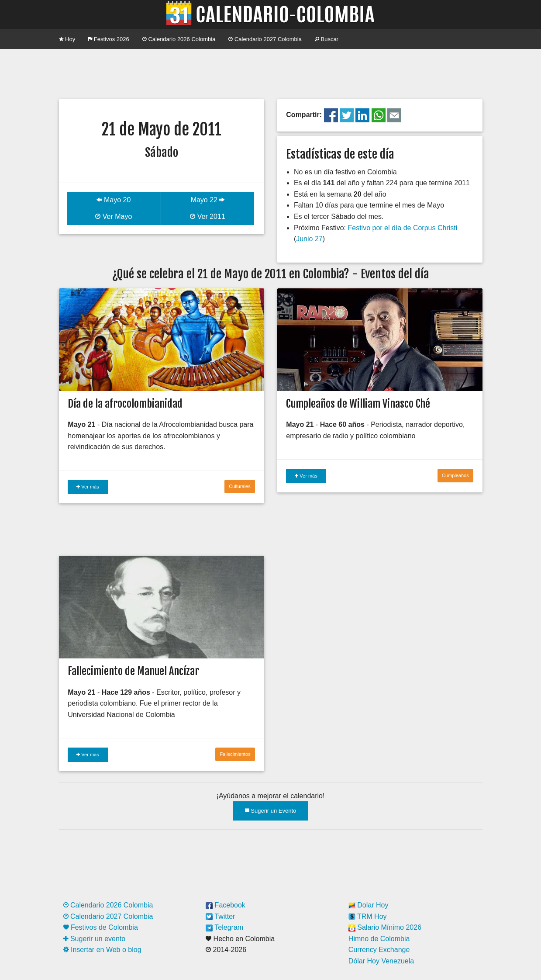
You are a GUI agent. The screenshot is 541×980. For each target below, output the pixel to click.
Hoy (67, 39)
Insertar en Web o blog (102, 950)
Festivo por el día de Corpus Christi (402, 228)
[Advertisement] (271, 73)
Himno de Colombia (379, 939)
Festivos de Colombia (101, 927)
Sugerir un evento (95, 939)
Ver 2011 (208, 216)
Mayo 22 (208, 200)
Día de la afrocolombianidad (125, 404)
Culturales (240, 486)
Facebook (226, 905)
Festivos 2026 (109, 39)
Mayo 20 (114, 200)
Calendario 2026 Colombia (179, 39)
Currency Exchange (379, 950)
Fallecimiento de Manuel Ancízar (133, 671)
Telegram (224, 927)
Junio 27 (309, 239)
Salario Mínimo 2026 (385, 927)
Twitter (220, 916)
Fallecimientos (235, 754)
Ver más (88, 487)
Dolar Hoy (369, 905)
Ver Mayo (114, 216)
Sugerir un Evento (271, 811)
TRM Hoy (368, 916)
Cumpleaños (455, 475)
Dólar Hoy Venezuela (381, 961)
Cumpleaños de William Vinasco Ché (358, 404)
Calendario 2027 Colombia (265, 39)
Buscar (327, 39)
